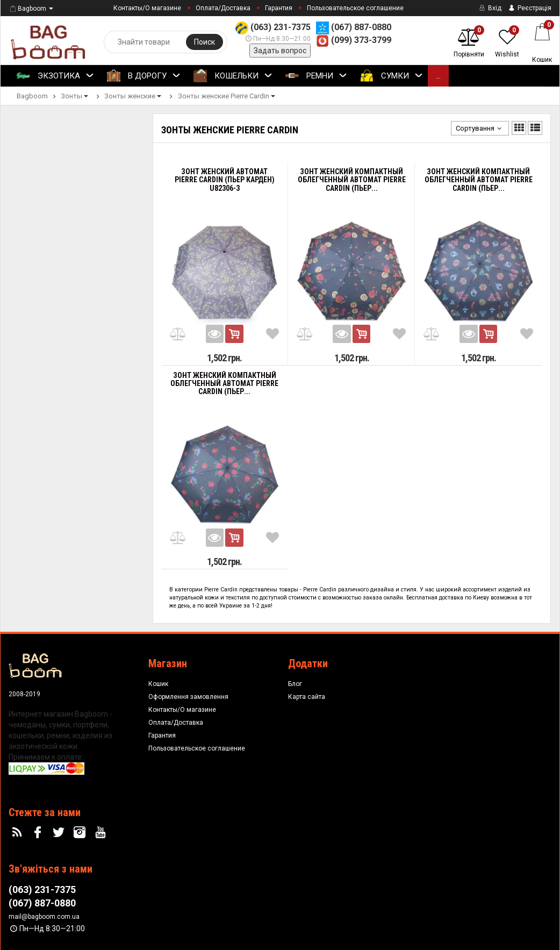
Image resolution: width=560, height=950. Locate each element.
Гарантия (279, 8)
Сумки (392, 76)
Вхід (489, 8)
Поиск (204, 42)
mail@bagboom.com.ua (44, 917)
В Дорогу (144, 76)
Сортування (480, 128)
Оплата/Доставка (223, 8)
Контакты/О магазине (147, 8)
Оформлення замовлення (188, 697)
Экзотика (55, 76)
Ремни (316, 76)
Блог (295, 684)
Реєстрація (529, 8)
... (438, 76)
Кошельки (233, 76)
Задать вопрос (280, 51)
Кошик (158, 684)
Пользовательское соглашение (355, 8)
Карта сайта (307, 697)
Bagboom (27, 9)
